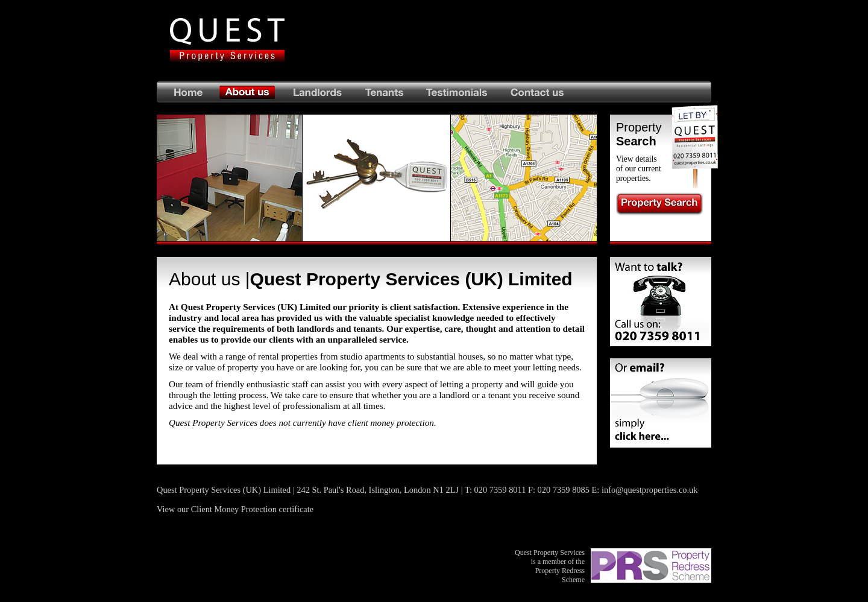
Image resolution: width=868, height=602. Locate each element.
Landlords (317, 92)
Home (186, 92)
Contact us (605, 92)
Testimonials (457, 92)
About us (248, 92)
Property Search (659, 204)
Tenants (385, 92)
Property (639, 134)
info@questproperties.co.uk (650, 490)
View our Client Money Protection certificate (235, 509)
